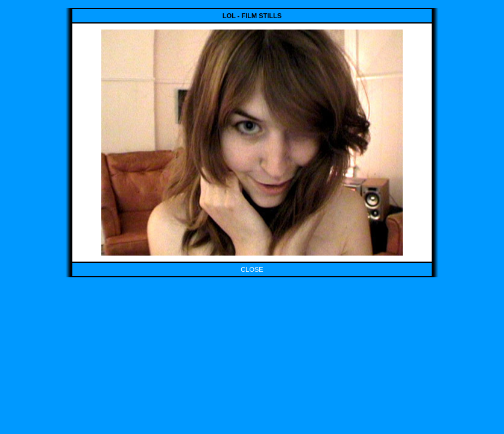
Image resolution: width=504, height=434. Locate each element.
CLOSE (252, 269)
